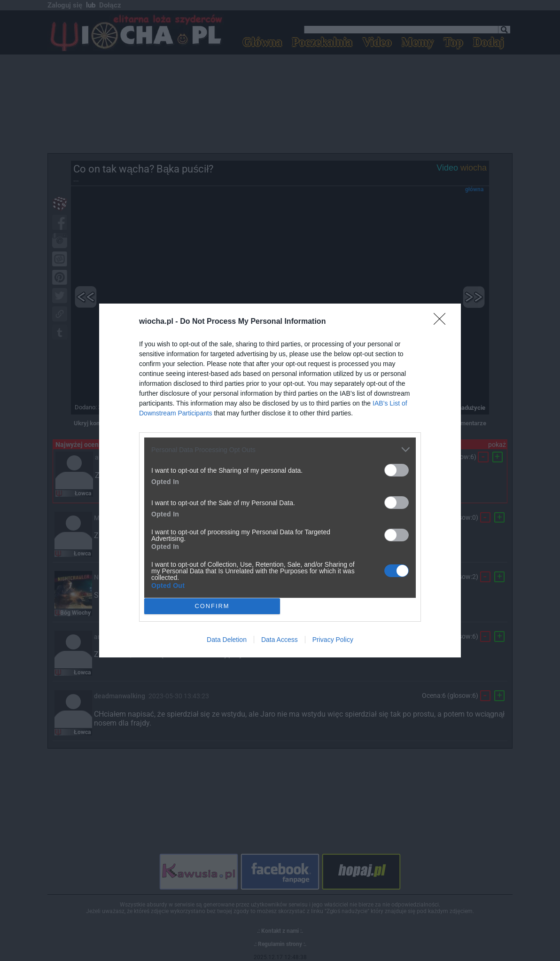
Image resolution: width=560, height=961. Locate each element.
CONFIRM (212, 606)
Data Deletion (227, 640)
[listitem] (280, 449)
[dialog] (280, 480)
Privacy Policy (333, 640)
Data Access (280, 640)
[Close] (443, 322)
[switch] (397, 470)
